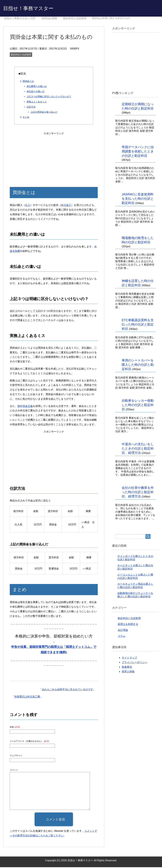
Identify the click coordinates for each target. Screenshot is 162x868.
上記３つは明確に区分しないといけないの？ (49, 97)
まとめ (26, 118)
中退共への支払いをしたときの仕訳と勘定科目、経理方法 (138, 449)
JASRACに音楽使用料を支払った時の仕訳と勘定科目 (138, 199)
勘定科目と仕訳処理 (21, 55)
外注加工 (66, 206)
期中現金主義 (25, 407)
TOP (20, 19)
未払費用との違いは (37, 87)
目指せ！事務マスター (32, 9)
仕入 (28, 206)
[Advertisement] (54, 157)
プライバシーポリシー (134, 663)
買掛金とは (28, 82)
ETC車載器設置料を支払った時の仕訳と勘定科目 (138, 325)
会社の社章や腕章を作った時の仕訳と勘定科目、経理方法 (138, 493)
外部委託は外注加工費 (27, 697)
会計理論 (123, 631)
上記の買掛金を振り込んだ (44, 113)
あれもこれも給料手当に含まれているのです (67, 690)
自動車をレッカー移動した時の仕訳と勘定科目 (138, 406)
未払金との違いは (36, 92)
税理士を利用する (128, 625)
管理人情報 (128, 672)
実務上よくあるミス (37, 102)
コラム (122, 637)
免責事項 (127, 668)
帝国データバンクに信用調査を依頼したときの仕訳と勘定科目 (138, 152)
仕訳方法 (31, 108)
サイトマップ (129, 658)
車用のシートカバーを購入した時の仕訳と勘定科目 (138, 365)
